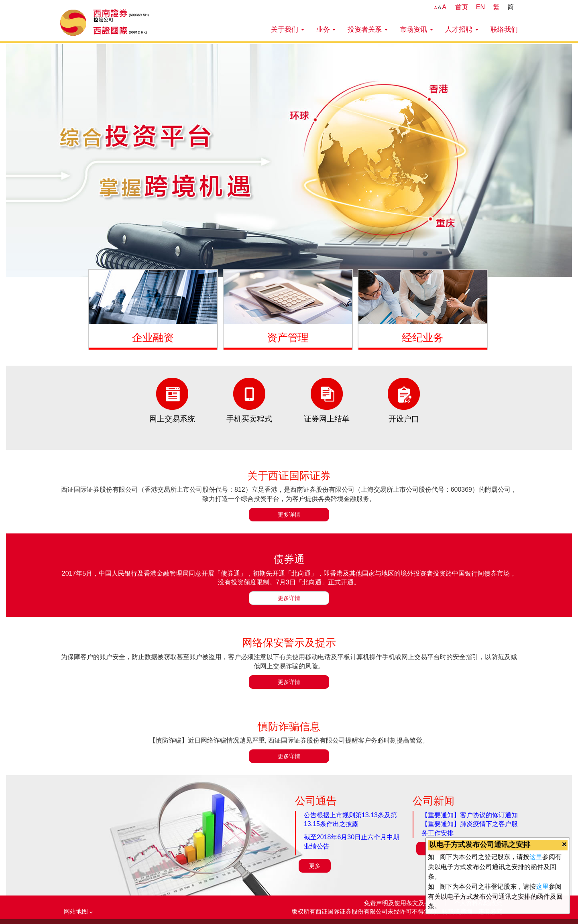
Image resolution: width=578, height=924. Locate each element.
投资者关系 (368, 29)
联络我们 (504, 29)
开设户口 (404, 419)
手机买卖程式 (249, 419)
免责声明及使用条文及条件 (401, 903)
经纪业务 (423, 338)
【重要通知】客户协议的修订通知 (470, 815)
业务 (326, 29)
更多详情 (289, 515)
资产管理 (288, 338)
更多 (315, 866)
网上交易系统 (172, 419)
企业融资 (153, 338)
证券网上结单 (327, 419)
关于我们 (288, 29)
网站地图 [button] (78, 912)
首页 (462, 7)
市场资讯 (416, 29)
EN (480, 7)
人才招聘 (462, 29)
